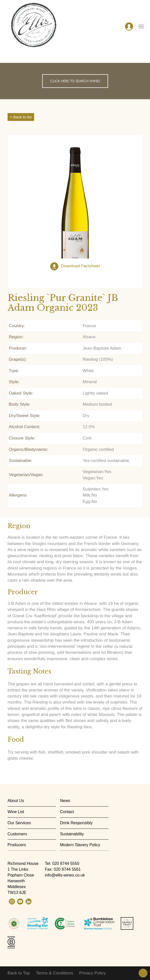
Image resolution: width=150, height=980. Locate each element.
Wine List (16, 812)
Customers (17, 834)
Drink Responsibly (76, 823)
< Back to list (21, 117)
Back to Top (19, 973)
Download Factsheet (80, 266)
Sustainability (72, 834)
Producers (17, 845)
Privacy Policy (93, 973)
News (65, 801)
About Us (16, 801)
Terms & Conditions (54, 973)
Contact (67, 812)
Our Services (19, 823)
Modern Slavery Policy (80, 845)
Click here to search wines (75, 81)
